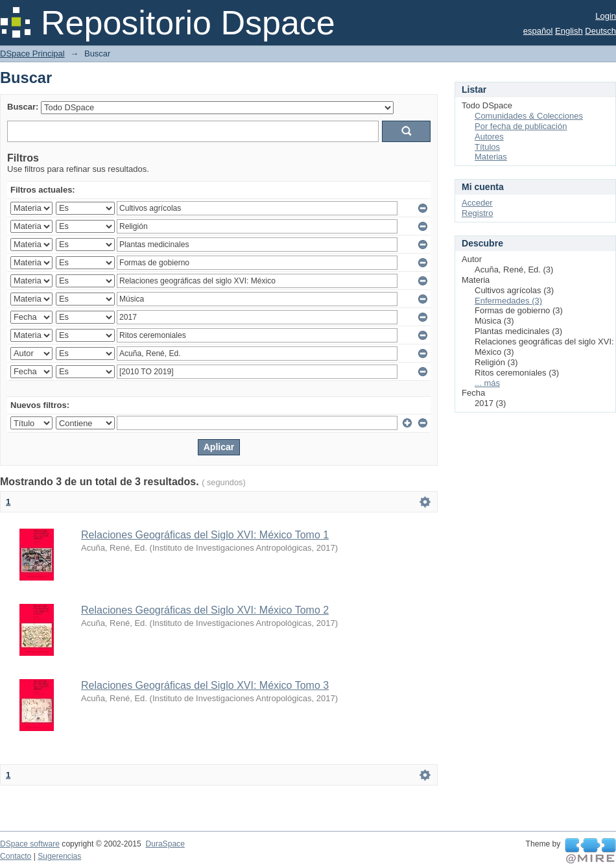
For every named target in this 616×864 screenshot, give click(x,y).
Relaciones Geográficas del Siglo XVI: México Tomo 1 (205, 535)
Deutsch (600, 31)
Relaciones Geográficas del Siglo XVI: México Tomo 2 (205, 610)
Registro (477, 213)
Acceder (477, 203)
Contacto (16, 856)
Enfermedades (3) (508, 301)
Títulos (487, 147)
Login (606, 16)
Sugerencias (59, 856)
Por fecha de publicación (521, 126)
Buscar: (23, 107)
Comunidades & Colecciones (529, 116)
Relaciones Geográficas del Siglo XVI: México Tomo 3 (205, 685)
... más (487, 383)
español (538, 31)
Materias (491, 157)
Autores (489, 137)
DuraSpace (165, 844)
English (569, 31)
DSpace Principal (32, 54)
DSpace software (30, 844)
